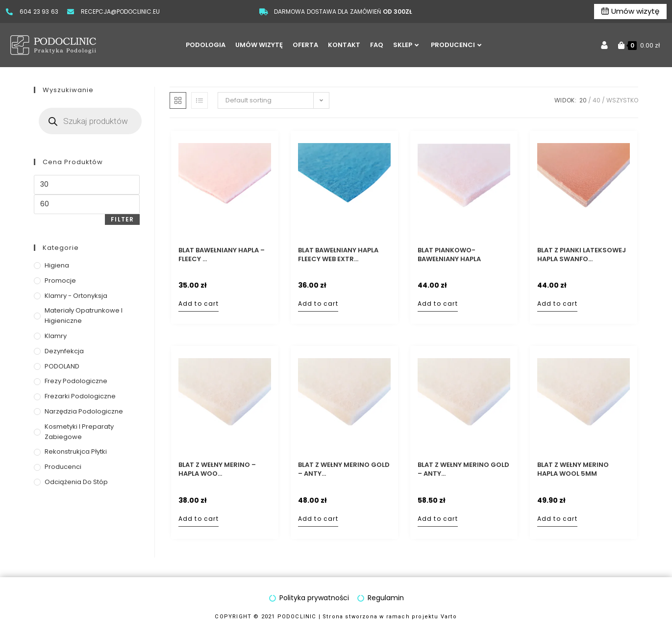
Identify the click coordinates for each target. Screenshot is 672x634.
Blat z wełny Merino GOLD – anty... (344, 469)
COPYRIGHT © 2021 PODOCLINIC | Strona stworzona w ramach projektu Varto (336, 617)
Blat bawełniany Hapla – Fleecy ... (222, 255)
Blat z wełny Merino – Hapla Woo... (217, 469)
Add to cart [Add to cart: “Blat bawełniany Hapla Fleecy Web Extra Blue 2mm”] (318, 304)
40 (597, 100)
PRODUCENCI (456, 45)
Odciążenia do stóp (76, 482)
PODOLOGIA (206, 45)
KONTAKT (344, 45)
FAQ (377, 45)
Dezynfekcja (64, 351)
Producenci (63, 467)
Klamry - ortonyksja (76, 296)
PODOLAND (62, 366)
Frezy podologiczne (76, 381)
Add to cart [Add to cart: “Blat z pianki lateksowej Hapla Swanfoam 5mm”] (557, 304)
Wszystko (622, 100)
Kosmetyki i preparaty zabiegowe (79, 432)
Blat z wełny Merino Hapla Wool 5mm (573, 469)
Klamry (56, 336)
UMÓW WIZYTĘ (259, 45)
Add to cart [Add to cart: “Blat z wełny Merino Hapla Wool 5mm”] (557, 519)
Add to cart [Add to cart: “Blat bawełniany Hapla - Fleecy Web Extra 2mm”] (199, 304)
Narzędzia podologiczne (84, 411)
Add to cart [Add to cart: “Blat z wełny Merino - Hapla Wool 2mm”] (199, 519)
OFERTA (305, 45)
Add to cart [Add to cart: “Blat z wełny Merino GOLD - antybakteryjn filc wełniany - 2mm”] (318, 519)
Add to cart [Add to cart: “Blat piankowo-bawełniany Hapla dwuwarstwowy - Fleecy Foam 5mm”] (438, 304)
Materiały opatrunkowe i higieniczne (84, 316)
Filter (122, 219)
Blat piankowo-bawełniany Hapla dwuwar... (449, 255)
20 (583, 100)
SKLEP (406, 45)
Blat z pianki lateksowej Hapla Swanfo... (582, 255)
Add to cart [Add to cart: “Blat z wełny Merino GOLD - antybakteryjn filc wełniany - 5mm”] (438, 519)
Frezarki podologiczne (80, 396)
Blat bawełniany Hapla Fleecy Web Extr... (338, 255)
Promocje (60, 280)
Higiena (57, 265)
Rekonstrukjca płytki (76, 451)
